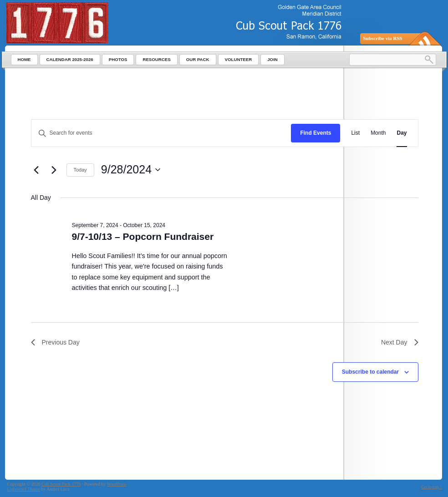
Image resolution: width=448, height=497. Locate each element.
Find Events (316, 133)
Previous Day (55, 342)
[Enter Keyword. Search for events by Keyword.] (161, 133)
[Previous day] (36, 170)
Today (80, 170)
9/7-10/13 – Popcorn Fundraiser (143, 236)
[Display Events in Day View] (402, 133)
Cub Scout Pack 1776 (61, 484)
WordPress (117, 484)
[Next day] (54, 170)
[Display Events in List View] (355, 133)
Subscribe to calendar (370, 372)
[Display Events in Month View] (378, 133)
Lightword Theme (24, 489)
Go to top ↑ (431, 487)
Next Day (400, 342)
